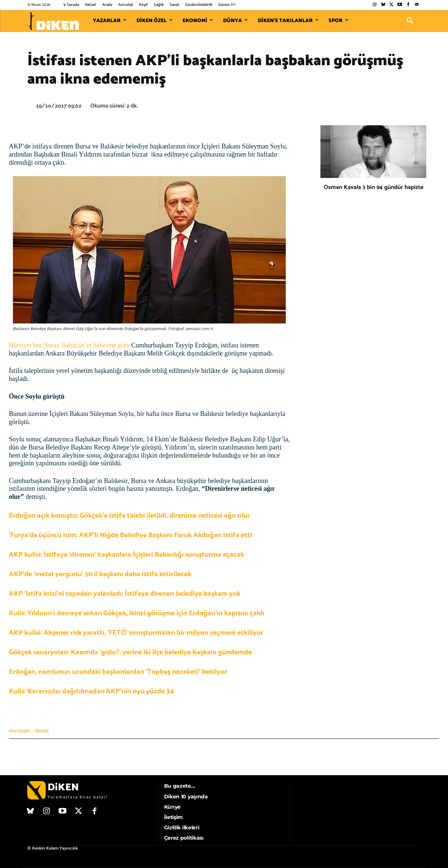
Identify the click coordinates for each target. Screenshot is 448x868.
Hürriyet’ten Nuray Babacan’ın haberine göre (70, 345)
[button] (410, 21)
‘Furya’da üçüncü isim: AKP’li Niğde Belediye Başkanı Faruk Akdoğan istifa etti (131, 535)
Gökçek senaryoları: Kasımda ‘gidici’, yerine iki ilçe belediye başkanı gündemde (130, 652)
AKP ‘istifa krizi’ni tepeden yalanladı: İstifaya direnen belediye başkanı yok (125, 594)
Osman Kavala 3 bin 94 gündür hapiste (374, 187)
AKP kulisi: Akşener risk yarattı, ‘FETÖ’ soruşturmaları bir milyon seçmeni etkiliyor (136, 633)
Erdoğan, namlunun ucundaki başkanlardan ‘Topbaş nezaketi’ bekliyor (118, 672)
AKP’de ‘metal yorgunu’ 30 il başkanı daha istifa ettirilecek (100, 574)
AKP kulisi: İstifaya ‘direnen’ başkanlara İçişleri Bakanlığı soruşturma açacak (126, 555)
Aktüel (42, 731)
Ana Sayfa (19, 731)
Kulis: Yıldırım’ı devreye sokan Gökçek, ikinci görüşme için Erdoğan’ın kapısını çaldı (137, 613)
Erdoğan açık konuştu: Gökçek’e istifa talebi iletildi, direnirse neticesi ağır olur (129, 516)
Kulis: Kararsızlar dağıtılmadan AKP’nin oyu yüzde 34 (91, 691)
